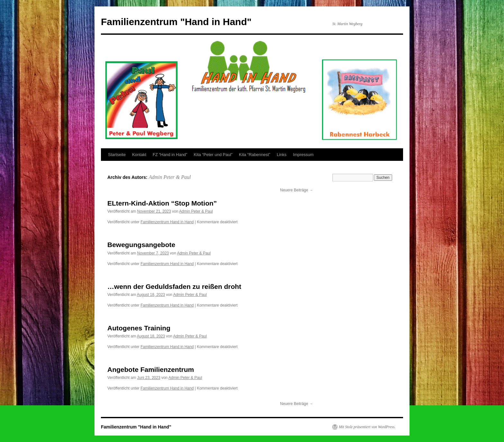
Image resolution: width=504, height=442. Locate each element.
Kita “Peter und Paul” (213, 155)
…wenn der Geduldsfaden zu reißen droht (174, 286)
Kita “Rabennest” (255, 155)
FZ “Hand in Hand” (170, 155)
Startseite (117, 155)
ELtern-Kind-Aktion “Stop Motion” (162, 203)
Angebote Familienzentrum (151, 369)
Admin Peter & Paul (170, 177)
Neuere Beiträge (297, 190)
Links (282, 155)
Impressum (303, 155)
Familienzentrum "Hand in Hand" (176, 22)
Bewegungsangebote (141, 245)
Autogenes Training (139, 328)
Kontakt (139, 155)
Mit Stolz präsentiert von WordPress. (367, 427)
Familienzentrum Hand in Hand (167, 222)
